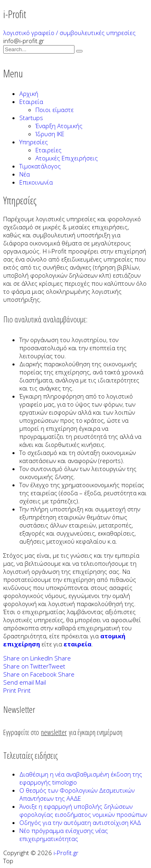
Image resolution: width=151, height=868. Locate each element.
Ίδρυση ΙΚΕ (50, 134)
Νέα (25, 174)
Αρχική (29, 93)
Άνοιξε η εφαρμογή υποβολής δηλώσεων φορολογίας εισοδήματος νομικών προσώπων (83, 810)
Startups (31, 118)
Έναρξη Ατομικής (59, 126)
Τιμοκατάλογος (40, 166)
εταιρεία (78, 644)
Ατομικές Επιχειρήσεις (67, 158)
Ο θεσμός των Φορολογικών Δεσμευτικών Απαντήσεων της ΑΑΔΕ (77, 794)
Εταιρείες (49, 150)
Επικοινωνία (36, 182)
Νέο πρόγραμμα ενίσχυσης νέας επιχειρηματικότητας (64, 835)
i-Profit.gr (66, 853)
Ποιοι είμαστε (55, 110)
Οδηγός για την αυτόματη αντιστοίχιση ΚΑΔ (80, 822)
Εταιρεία (31, 102)
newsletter (54, 732)
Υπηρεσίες (34, 142)
